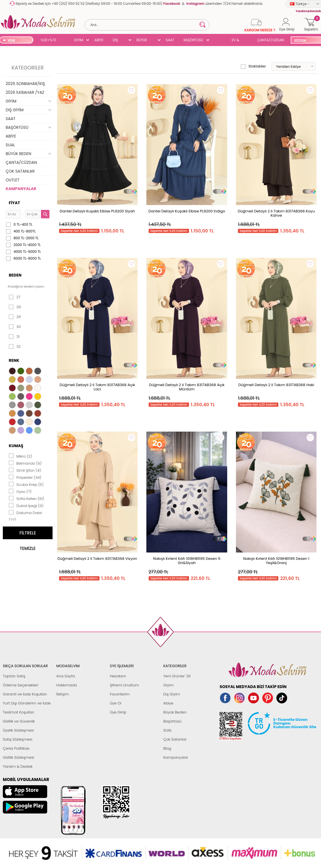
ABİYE (99, 40)
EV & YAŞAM (238, 41)
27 (15, 297)
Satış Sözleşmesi (18, 739)
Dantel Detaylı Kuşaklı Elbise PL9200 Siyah (97, 211)
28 (15, 307)
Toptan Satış (14, 676)
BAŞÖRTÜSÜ (193, 40)
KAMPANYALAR (21, 189)
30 (15, 327)
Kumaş (16, 446)
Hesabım (118, 676)
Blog (167, 748)
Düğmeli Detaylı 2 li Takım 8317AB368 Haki (276, 385)
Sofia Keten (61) (26, 498)
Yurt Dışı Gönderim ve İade (27, 703)
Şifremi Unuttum (124, 685)
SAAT (170, 40)
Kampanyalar (176, 757)
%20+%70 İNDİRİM (48, 41)
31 (14, 337)
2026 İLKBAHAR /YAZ (25, 92)
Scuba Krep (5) (26, 484)
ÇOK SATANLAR (20, 171)
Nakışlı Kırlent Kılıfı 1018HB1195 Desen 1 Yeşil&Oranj (276, 561)
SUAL (218, 41)
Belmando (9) (25, 463)
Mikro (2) (20, 456)
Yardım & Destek (18, 766)
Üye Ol (116, 703)
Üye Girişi (118, 712)
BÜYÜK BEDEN (142, 41)
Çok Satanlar (175, 739)
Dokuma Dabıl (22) (25, 516)
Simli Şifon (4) (25, 470)
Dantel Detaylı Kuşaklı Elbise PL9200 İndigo (187, 211)
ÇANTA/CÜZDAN (271, 40)
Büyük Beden (175, 712)
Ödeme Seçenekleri (20, 685)
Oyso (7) (20, 491)
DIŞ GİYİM (117, 41)
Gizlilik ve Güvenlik (19, 721)
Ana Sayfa (65, 676)
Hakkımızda (67, 685)
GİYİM (79, 40)
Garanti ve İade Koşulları (25, 694)
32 (15, 347)
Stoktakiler (253, 66)
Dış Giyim (172, 694)
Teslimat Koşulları (19, 712)
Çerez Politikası (16, 748)
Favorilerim (120, 694)
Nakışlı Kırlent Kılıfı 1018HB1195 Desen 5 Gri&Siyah (187, 561)
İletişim (63, 694)
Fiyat (14, 203)
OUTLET (13, 180)
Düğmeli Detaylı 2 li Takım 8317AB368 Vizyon (97, 559)
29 (15, 317)
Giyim (169, 685)
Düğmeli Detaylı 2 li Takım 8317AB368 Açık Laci (97, 387)
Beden (15, 275)
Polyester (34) (25, 477)
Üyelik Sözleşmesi (18, 730)
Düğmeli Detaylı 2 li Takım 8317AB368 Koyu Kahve (276, 213)
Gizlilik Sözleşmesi (19, 757)
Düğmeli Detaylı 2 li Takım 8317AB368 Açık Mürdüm (187, 387)
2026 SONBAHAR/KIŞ (25, 84)
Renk (14, 360)
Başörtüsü (172, 721)
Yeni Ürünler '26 (177, 676)
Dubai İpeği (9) (26, 505)
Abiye (168, 703)
